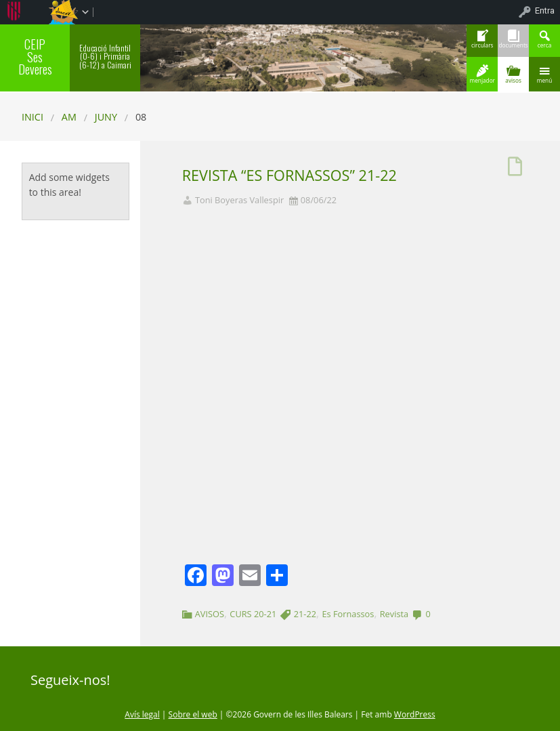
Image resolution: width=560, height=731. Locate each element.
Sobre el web (193, 714)
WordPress (415, 714)
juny (106, 117)
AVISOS (210, 614)
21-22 (305, 614)
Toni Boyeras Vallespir (239, 200)
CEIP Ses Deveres (35, 56)
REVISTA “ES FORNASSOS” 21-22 (289, 175)
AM (69, 117)
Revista (394, 614)
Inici (33, 117)
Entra (545, 11)
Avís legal (142, 714)
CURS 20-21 (253, 614)
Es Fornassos (348, 614)
